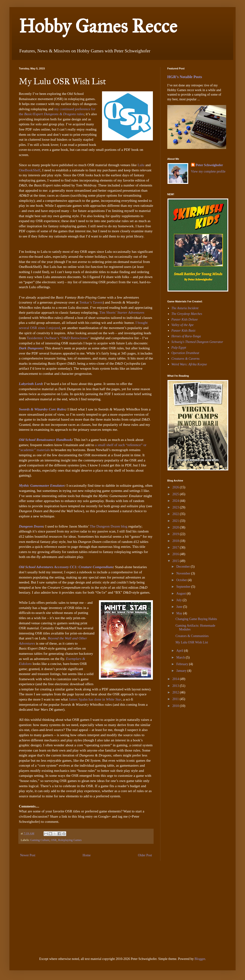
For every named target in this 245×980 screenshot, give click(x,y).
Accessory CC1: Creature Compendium (83, 567)
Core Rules (57, 409)
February (183, 664)
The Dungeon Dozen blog (109, 526)
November (184, 573)
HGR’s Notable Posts (185, 77)
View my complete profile (208, 171)
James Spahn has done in (95, 699)
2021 (176, 521)
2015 (176, 561)
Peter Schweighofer (209, 165)
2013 (176, 686)
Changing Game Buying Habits (196, 619)
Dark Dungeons (31, 348)
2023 (176, 507)
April (180, 651)
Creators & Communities (192, 636)
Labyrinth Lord (30, 384)
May (180, 613)
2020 (176, 527)
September (184, 587)
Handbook (63, 440)
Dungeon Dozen (31, 526)
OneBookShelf (30, 170)
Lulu (141, 165)
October (182, 580)
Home (87, 855)
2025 (176, 494)
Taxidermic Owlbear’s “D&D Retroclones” (58, 338)
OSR (54, 840)
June (180, 607)
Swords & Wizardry (33, 409)
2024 (176, 501)
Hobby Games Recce (98, 26)
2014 (176, 679)
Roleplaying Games (70, 840)
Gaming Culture (40, 840)
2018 (176, 541)
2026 (176, 487)
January (182, 671)
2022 (176, 514)
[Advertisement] (181, 744)
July (179, 600)
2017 (176, 547)
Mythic (24, 485)
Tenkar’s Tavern (91, 302)
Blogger (200, 959)
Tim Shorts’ (122, 312)
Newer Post (28, 855)
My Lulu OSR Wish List (192, 642)
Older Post (145, 855)
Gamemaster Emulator (47, 485)
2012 (176, 692)
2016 (176, 554)
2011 (176, 699)
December (183, 567)
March (181, 657)
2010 (176, 706)
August (181, 593)
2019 (176, 534)
